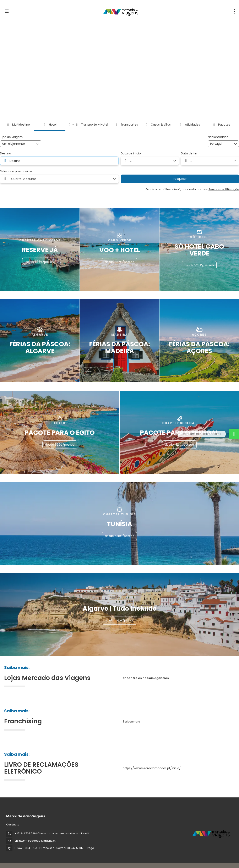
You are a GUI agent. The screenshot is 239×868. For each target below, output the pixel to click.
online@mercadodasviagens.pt (35, 841)
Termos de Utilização (224, 189)
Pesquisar (180, 179)
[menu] (234, 11)
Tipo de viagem (11, 137)
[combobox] (221, 144)
